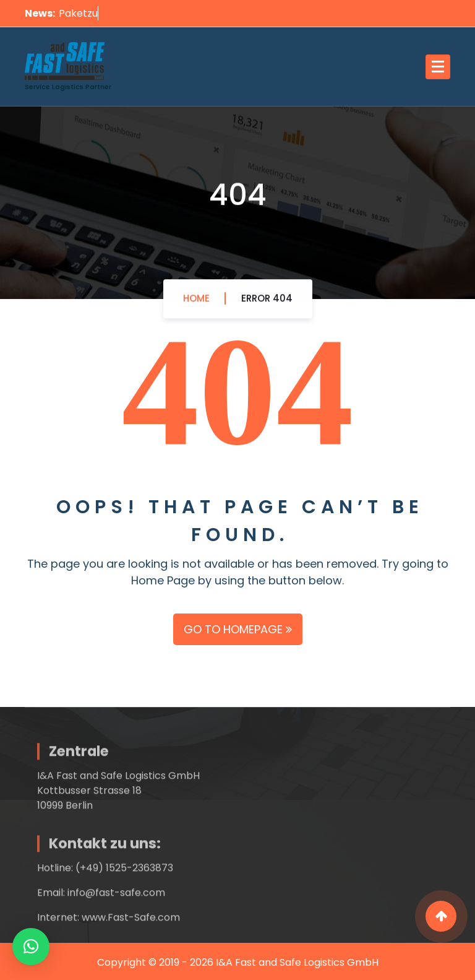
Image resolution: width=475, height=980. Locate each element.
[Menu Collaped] (438, 67)
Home (196, 301)
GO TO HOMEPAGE (238, 629)
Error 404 (267, 301)
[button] (31, 947)
